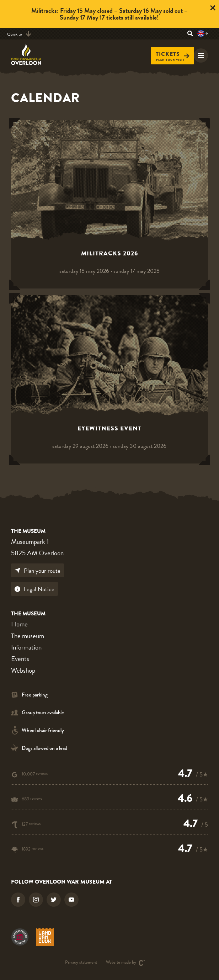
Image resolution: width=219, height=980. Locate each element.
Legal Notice (34, 589)
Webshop (23, 670)
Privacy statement (81, 963)
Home (19, 624)
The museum (28, 636)
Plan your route (38, 571)
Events (20, 659)
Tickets (173, 54)
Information (26, 647)
